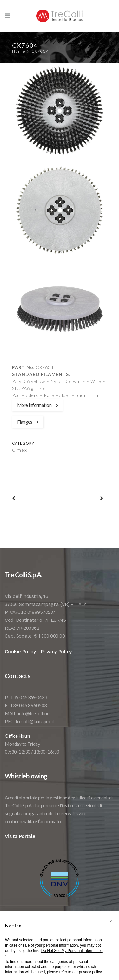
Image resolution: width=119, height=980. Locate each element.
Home (19, 51)
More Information (37, 405)
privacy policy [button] (90, 972)
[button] (111, 921)
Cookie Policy (20, 651)
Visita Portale (20, 836)
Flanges (28, 422)
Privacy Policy (56, 651)
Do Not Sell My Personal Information (72, 951)
